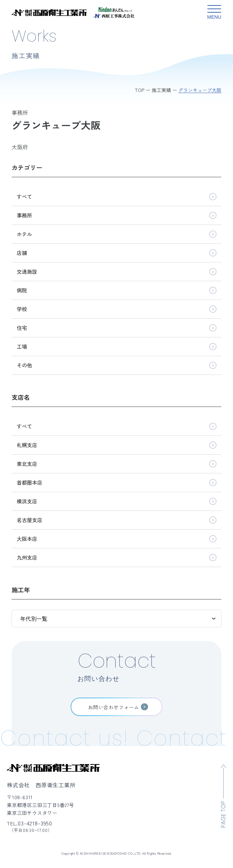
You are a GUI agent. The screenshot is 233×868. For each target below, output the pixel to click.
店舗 (22, 253)
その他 (24, 365)
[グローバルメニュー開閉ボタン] (214, 13)
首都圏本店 (30, 482)
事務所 (24, 215)
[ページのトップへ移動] (223, 796)
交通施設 (27, 271)
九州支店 (27, 557)
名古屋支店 (30, 520)
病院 (22, 290)
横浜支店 (27, 501)
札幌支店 (27, 445)
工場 (22, 346)
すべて (24, 196)
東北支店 (27, 464)
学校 (22, 309)
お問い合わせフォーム (114, 707)
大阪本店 (27, 539)
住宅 (22, 328)
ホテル (24, 234)
